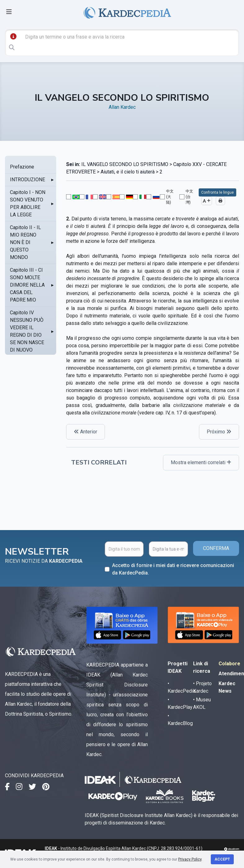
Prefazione (22, 167)
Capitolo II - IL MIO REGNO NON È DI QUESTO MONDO (25, 242)
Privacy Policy (190, 859)
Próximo (219, 432)
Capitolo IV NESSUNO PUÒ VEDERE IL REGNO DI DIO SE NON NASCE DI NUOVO (27, 331)
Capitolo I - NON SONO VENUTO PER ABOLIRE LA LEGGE (28, 203)
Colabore (229, 664)
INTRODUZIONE (27, 180)
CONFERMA (216, 548)
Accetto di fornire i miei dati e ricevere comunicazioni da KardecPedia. (173, 569)
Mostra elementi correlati (201, 462)
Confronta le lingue (217, 192)
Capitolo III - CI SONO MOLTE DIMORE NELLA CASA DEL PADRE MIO (27, 285)
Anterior (86, 432)
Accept (222, 859)
